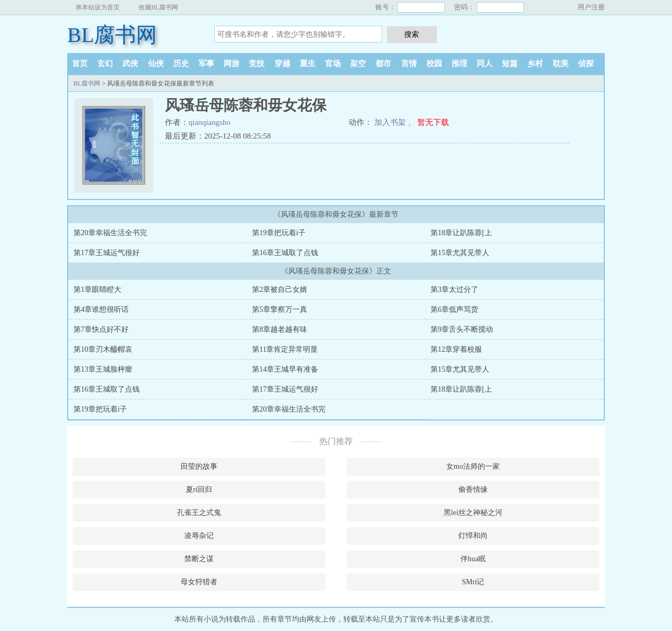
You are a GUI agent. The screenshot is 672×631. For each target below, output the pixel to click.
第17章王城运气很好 (107, 253)
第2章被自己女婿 (280, 290)
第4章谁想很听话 (101, 309)
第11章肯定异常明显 (285, 349)
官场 (333, 64)
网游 (232, 64)
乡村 (535, 64)
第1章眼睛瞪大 (97, 290)
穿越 (282, 64)
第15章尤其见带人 (460, 253)
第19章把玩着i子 (279, 233)
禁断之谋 (199, 559)
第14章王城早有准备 (285, 369)
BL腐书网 (112, 35)
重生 (308, 64)
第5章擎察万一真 (280, 309)
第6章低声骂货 (454, 309)
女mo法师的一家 (473, 466)
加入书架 (390, 122)
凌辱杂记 (199, 536)
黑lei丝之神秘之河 (473, 513)
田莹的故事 (199, 466)
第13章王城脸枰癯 (103, 369)
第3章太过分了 (454, 290)
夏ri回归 (199, 490)
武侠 (130, 64)
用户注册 (591, 7)
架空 (358, 64)
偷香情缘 (473, 490)
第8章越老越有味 (280, 329)
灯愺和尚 (473, 536)
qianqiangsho (209, 122)
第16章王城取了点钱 (285, 253)
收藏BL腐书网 (158, 7)
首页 (80, 64)
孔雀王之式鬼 (199, 513)
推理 (459, 64)
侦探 (586, 64)
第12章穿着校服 (456, 349)
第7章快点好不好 (101, 329)
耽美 (561, 64)
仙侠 (156, 64)
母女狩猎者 (199, 582)
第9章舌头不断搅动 (462, 329)
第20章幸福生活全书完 (110, 233)
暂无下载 (433, 122)
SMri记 (473, 582)
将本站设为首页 (98, 7)
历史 (181, 64)
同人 (485, 64)
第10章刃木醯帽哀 (103, 349)
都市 (383, 64)
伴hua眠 (473, 559)
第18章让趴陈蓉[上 (461, 233)
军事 (206, 64)
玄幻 (105, 64)
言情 (409, 64)
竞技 (257, 64)
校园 (434, 64)
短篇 (510, 64)
